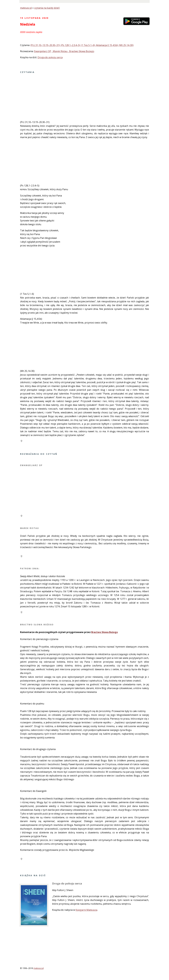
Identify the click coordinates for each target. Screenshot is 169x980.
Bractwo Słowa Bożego (105, 632)
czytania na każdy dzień (47, 8)
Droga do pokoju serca (50, 57)
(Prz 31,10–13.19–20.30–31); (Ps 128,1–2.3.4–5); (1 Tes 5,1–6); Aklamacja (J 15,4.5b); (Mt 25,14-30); (82, 45)
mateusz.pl (26, 8)
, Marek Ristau (60, 51)
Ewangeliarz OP (43, 51)
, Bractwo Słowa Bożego (81, 51)
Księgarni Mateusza (86, 910)
